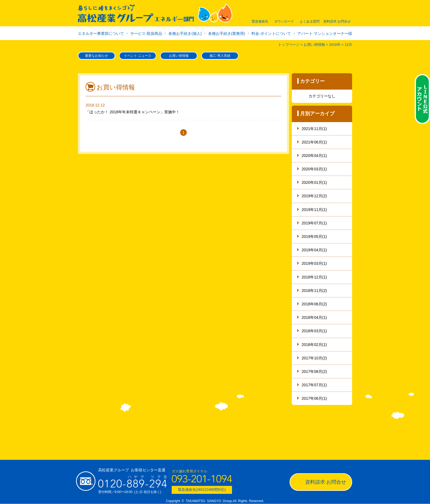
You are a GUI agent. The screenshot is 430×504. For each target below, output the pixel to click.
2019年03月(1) (314, 263)
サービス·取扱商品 (146, 33)
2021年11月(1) (314, 129)
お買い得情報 (179, 56)
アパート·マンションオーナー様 (325, 33)
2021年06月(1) (314, 142)
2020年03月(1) (314, 169)
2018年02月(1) (314, 345)
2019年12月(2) (314, 196)
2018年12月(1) (314, 277)
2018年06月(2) (314, 304)
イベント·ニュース (138, 56)
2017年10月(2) (314, 358)
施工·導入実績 (220, 56)
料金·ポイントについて (271, 33)
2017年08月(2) (314, 371)
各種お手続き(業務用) (227, 33)
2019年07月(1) (314, 223)
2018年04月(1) (314, 317)
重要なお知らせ (97, 56)
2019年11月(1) (314, 210)
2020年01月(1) (314, 182)
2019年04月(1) (314, 250)
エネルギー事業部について (101, 33)
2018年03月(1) (314, 331)
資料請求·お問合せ (326, 482)
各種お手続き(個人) (185, 33)
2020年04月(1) (314, 156)
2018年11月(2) (314, 291)
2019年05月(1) (314, 236)
